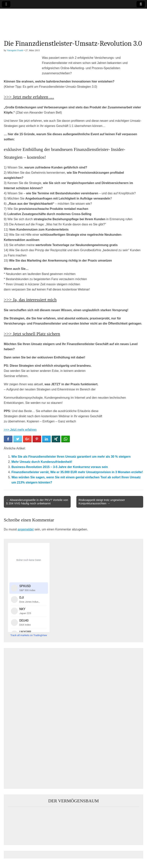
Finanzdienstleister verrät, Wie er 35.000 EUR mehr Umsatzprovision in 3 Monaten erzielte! (77, 472)
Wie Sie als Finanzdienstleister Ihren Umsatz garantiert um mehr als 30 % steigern (71, 457)
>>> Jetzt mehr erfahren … (29, 97)
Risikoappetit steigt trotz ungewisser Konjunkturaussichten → (102, 502)
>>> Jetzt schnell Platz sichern (32, 334)
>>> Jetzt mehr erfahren (20, 430)
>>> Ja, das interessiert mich (30, 300)
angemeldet (26, 529)
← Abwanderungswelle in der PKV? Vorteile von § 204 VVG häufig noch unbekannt (37, 502)
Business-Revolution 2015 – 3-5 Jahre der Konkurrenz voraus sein (60, 467)
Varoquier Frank (15, 50)
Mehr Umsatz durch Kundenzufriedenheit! (42, 462)
